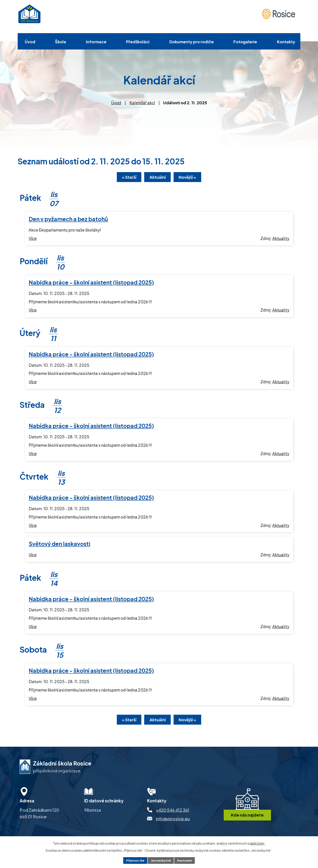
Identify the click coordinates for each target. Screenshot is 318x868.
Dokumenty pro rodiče (192, 42)
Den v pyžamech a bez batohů (68, 220)
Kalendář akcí (142, 103)
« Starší (126, 178)
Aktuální (158, 178)
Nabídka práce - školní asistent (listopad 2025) (91, 283)
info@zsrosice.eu (173, 821)
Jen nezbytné (161, 860)
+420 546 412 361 (173, 812)
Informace (96, 42)
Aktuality (281, 239)
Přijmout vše (134, 860)
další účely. (257, 843)
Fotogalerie (245, 42)
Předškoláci (138, 42)
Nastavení (186, 860)
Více (33, 239)
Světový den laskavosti (60, 545)
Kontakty (286, 42)
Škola (61, 42)
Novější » (191, 178)
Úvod (30, 42)
